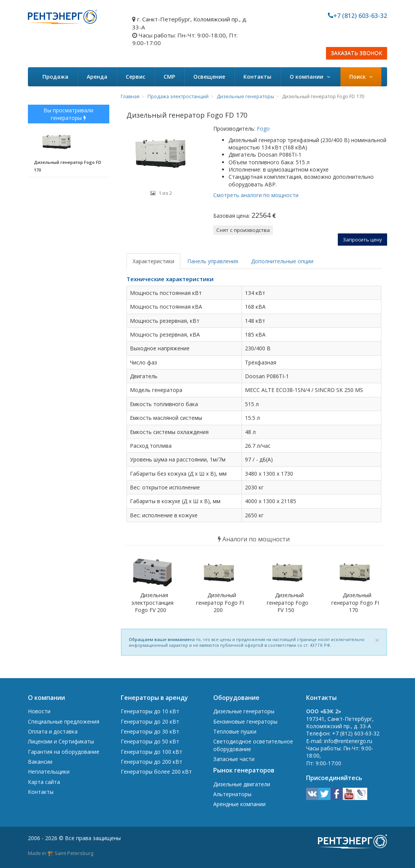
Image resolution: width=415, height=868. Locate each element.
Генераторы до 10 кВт (150, 711)
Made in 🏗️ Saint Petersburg (61, 853)
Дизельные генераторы (245, 96)
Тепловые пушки (235, 731)
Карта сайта (44, 782)
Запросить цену (362, 240)
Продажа (55, 77)
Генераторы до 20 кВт (150, 721)
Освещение (209, 77)
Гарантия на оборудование (64, 752)
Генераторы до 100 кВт (152, 752)
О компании (310, 77)
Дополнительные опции (282, 261)
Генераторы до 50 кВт (150, 741)
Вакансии (40, 762)
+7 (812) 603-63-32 (360, 16)
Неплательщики (49, 772)
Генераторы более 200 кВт (156, 772)
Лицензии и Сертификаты (61, 741)
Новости (39, 711)
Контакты (257, 77)
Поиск (361, 77)
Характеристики (153, 261)
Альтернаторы (232, 794)
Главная (130, 96)
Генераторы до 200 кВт (152, 762)
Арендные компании (239, 804)
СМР (169, 77)
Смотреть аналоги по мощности (256, 195)
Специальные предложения (64, 721)
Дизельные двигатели (242, 784)
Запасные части (234, 759)
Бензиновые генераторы (245, 721)
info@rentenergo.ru (348, 741)
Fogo (263, 129)
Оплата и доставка (53, 731)
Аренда (97, 77)
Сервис (135, 77)
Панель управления (213, 261)
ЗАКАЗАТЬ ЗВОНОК (357, 53)
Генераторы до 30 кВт (150, 731)
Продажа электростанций (178, 96)
